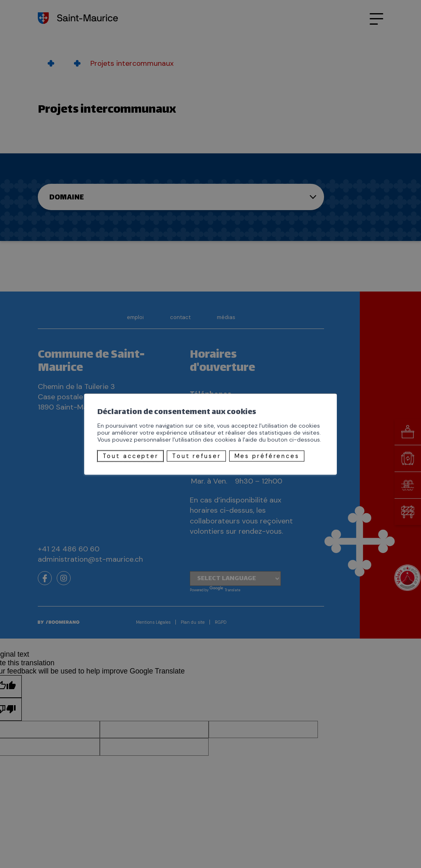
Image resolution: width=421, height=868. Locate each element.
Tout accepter (131, 456)
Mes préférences (267, 456)
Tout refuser (197, 456)
